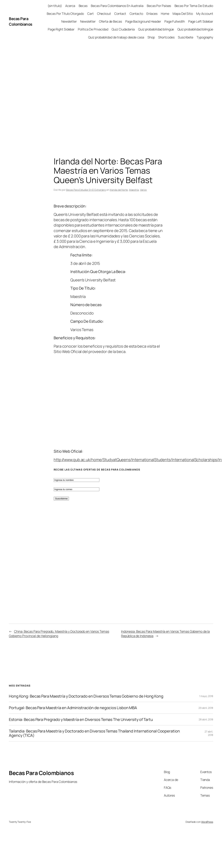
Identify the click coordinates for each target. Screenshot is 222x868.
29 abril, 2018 (206, 708)
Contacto (136, 14)
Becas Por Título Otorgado (65, 14)
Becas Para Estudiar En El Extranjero (86, 190)
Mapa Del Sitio (183, 14)
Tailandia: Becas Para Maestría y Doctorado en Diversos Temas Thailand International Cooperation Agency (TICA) (94, 733)
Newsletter (69, 21)
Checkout (104, 14)
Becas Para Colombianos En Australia (117, 6)
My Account (205, 14)
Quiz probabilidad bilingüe (156, 29)
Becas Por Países (159, 6)
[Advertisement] (38, 94)
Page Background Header (143, 21)
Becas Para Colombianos (21, 21)
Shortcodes (166, 37)
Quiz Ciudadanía (123, 29)
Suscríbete (186, 37)
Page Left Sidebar (201, 21)
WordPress (207, 822)
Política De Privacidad (93, 29)
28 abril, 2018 (206, 719)
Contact (120, 14)
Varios (143, 190)
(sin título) (55, 6)
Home (165, 14)
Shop (151, 37)
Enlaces (152, 14)
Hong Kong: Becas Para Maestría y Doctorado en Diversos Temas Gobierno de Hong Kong (86, 696)
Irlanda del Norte (119, 190)
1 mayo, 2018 (206, 696)
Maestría (134, 190)
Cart (90, 14)
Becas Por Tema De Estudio (194, 6)
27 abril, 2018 (209, 733)
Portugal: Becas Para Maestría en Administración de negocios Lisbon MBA (73, 708)
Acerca (70, 6)
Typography (205, 37)
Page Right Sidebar (61, 29)
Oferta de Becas (110, 21)
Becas (83, 6)
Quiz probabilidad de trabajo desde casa (116, 37)
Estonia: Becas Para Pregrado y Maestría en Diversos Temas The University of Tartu (81, 719)
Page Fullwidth (175, 21)
